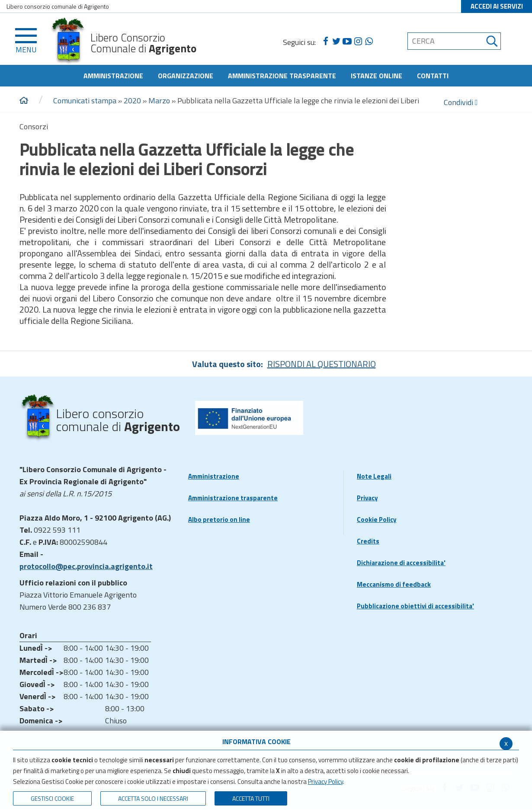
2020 (132, 101)
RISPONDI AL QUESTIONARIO (322, 364)
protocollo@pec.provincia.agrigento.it (86, 566)
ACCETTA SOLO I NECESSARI (153, 798)
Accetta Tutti (251, 798)
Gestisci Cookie (52, 798)
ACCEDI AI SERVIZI (497, 6)
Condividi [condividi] (461, 102)
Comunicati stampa (85, 101)
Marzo (159, 101)
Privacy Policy (325, 782)
